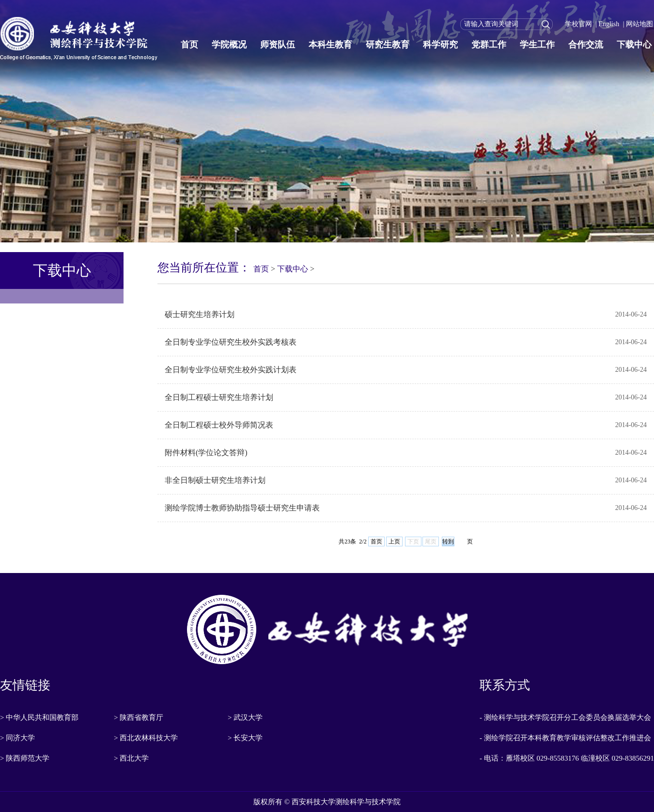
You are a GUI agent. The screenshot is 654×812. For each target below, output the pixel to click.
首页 (189, 45)
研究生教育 (388, 45)
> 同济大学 (17, 738)
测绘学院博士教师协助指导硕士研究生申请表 (242, 508)
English (609, 24)
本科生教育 (330, 45)
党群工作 (489, 45)
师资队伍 (278, 45)
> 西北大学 (131, 758)
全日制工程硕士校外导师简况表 (219, 425)
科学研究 (440, 45)
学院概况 (229, 45)
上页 (394, 541)
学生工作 (537, 45)
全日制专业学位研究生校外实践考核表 (231, 342)
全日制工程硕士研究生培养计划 (219, 397)
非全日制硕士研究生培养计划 (215, 480)
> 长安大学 (245, 738)
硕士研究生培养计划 (200, 314)
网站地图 (639, 24)
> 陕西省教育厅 (139, 717)
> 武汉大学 (245, 717)
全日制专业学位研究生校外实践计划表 (231, 370)
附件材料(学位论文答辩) (206, 453)
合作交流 (586, 45)
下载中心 (634, 45)
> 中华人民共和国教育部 (39, 717)
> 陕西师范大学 (25, 758)
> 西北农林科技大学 (146, 738)
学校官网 (578, 24)
